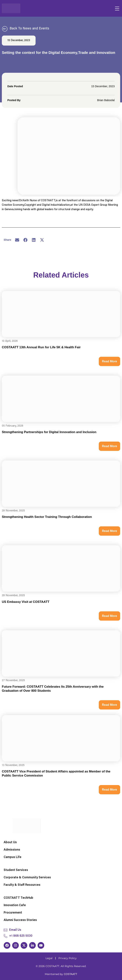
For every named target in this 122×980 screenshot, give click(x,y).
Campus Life (13, 857)
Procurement (13, 913)
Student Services (16, 870)
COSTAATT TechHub (18, 898)
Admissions (12, 850)
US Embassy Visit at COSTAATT (26, 602)
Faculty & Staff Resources (22, 885)
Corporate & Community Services (27, 878)
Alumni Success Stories (20, 920)
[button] (17, 240)
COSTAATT (70, 974)
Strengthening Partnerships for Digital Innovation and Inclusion (49, 432)
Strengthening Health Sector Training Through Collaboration (47, 517)
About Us (10, 842)
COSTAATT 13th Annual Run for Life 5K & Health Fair (41, 347)
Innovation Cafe (15, 905)
